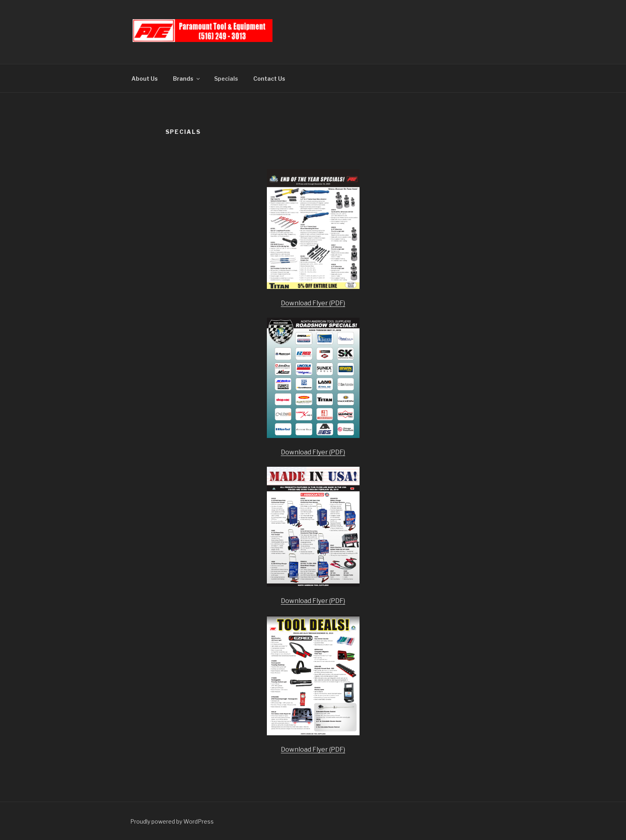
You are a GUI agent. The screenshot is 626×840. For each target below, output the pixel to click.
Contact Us (269, 79)
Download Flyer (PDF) (313, 303)
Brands (187, 79)
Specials (226, 79)
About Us (145, 79)
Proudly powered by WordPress (172, 821)
